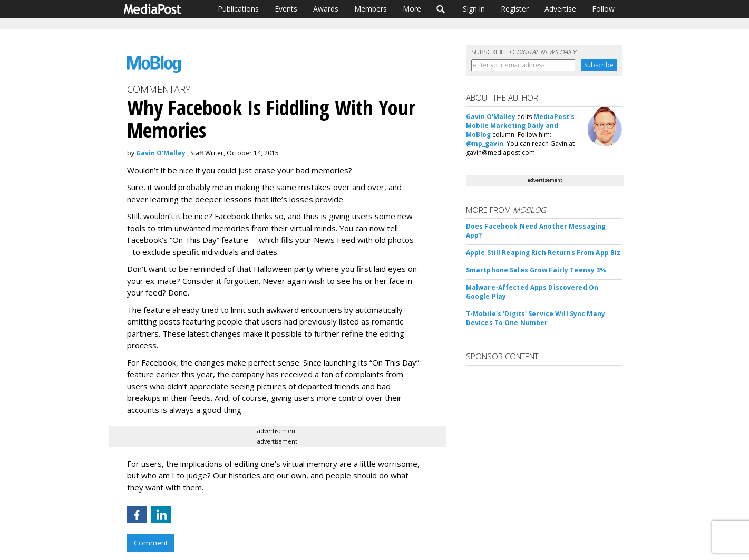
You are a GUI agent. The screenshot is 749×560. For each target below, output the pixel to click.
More (412, 9)
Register (515, 9)
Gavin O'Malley (161, 153)
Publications (238, 9)
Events (286, 9)
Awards (326, 9)
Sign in (474, 9)
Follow (603, 9)
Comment (151, 543)
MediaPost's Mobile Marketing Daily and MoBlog (520, 126)
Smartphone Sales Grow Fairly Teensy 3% (536, 270)
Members (371, 9)
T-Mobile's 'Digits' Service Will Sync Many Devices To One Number (536, 318)
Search (441, 9)
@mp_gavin (485, 144)
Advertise (560, 9)
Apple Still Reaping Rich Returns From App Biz (543, 253)
